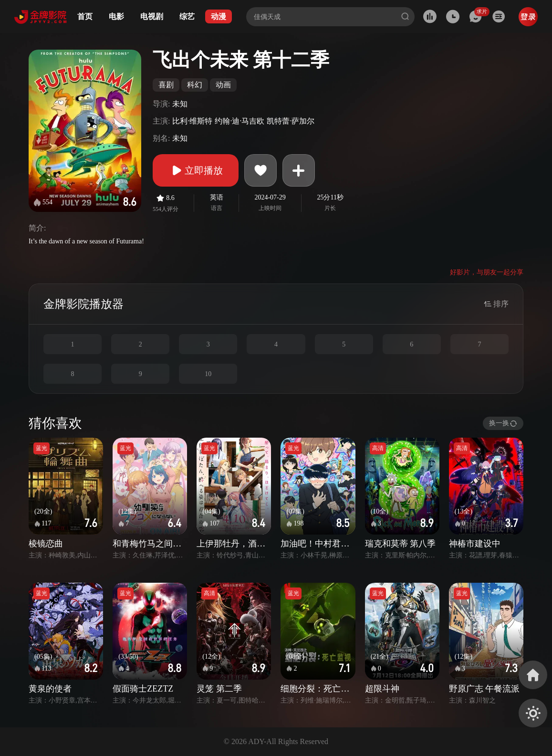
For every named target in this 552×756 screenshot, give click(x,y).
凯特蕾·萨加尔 (291, 121)
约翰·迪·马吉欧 (240, 121)
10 (208, 374)
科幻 (195, 85)
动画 (223, 85)
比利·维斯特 (192, 121)
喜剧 (166, 85)
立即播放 (196, 170)
